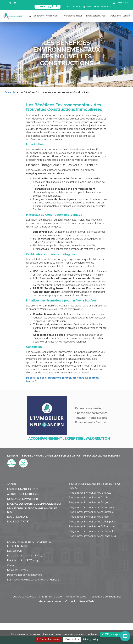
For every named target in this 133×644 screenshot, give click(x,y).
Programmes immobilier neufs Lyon (89, 502)
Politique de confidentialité (106, 597)
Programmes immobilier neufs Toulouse (92, 526)
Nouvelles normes (17, 570)
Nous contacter (18, 522)
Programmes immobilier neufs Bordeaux (92, 507)
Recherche (36, 16)
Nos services (53, 16)
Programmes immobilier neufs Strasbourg (92, 536)
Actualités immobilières (23, 494)
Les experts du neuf (97, 16)
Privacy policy (91, 639)
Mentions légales (76, 597)
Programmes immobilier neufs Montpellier (93, 522)
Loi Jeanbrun (14, 551)
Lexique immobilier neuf (23, 489)
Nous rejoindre (17, 517)
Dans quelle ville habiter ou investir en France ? (33, 580)
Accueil (12, 485)
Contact (127, 16)
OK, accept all (112, 634)
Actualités (116, 16)
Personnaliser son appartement (24, 575)
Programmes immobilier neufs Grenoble (92, 531)
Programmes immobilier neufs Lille (89, 498)
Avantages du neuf (73, 16)
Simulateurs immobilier (23, 499)
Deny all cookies (48, 639)
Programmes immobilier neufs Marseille (91, 512)
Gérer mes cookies (50, 601)
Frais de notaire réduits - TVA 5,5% (26, 556)
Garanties (12, 565)
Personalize (72, 639)
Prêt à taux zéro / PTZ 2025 (23, 560)
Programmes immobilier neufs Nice (89, 517)
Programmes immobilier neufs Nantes (90, 493)
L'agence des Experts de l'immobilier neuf (34, 504)
